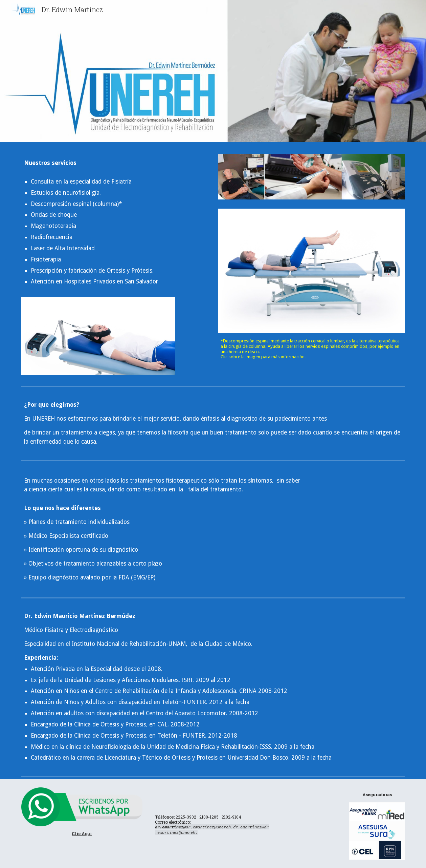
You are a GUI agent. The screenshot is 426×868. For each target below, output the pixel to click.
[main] (98, 163)
